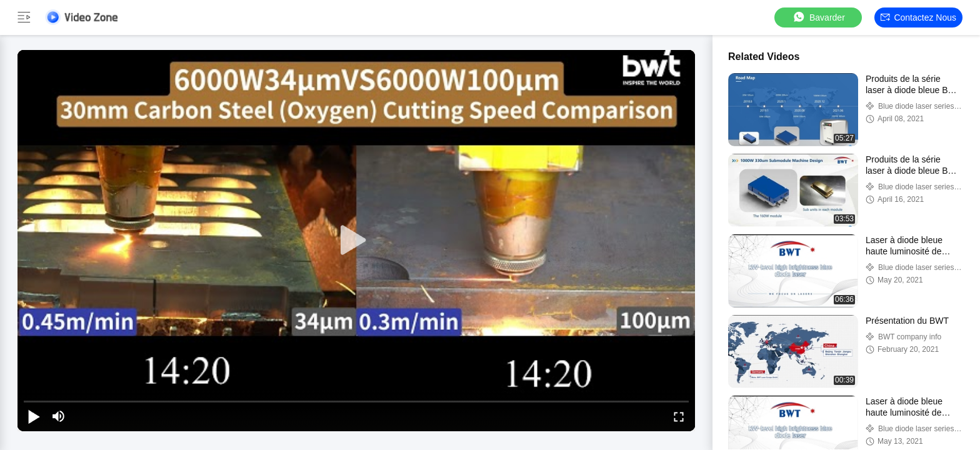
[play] (356, 241)
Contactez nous (918, 17)
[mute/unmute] (59, 416)
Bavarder (818, 17)
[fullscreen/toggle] (679, 416)
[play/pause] (34, 416)
